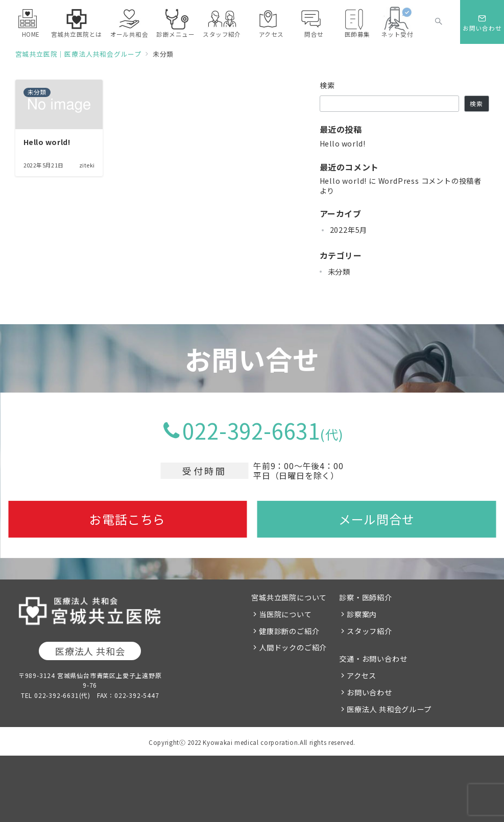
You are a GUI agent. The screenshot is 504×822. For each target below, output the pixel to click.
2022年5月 (349, 230)
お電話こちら (127, 519)
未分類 (339, 272)
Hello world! (343, 143)
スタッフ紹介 (369, 631)
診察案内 (362, 614)
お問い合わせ (369, 692)
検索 (328, 85)
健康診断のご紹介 (289, 631)
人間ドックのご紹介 (293, 647)
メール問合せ (377, 519)
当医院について (285, 614)
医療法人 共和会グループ (389, 709)
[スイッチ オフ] (439, 22)
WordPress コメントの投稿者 (430, 181)
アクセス (362, 675)
